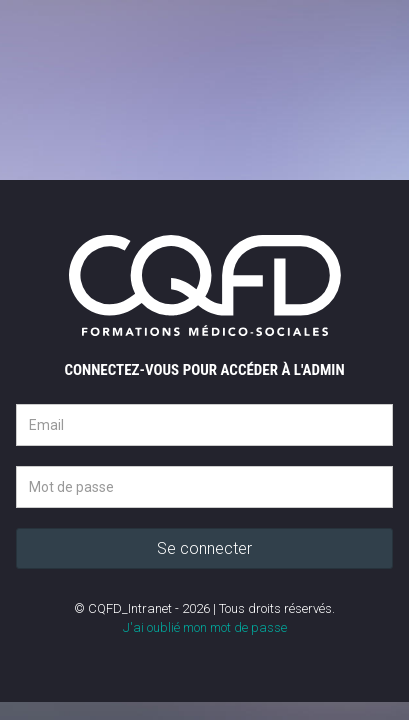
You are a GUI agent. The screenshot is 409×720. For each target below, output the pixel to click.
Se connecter (204, 548)
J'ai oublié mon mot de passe (205, 627)
